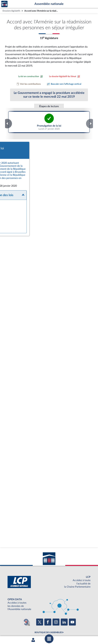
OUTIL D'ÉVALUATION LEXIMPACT (48, 618)
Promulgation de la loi (49, 122)
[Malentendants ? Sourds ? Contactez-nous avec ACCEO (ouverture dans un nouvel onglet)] (26, 591)
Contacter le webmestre (70, 626)
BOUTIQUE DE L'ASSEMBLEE (48, 602)
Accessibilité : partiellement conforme (41, 626)
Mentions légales (15, 626)
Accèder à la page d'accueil (4, 4)
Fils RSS (86, 626)
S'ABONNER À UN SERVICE (48, 612)
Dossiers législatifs (11, 11)
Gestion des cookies (49, 629)
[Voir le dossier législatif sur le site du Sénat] (64, 76)
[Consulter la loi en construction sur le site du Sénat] (31, 76)
